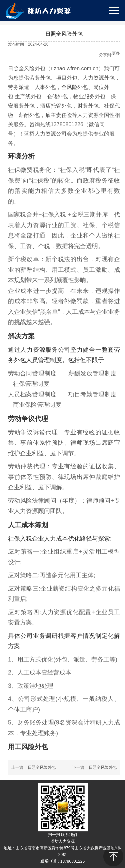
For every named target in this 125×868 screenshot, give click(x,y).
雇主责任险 (59, 115)
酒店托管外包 (56, 106)
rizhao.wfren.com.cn (74, 68)
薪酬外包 (29, 115)
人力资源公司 (51, 134)
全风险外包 (75, 87)
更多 (116, 53)
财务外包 (88, 106)
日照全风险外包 (27, 68)
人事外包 (45, 87)
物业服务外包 (89, 96)
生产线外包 (28, 96)
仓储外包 (57, 96)
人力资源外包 (99, 78)
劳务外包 (40, 78)
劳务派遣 (19, 87)
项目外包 (67, 78)
